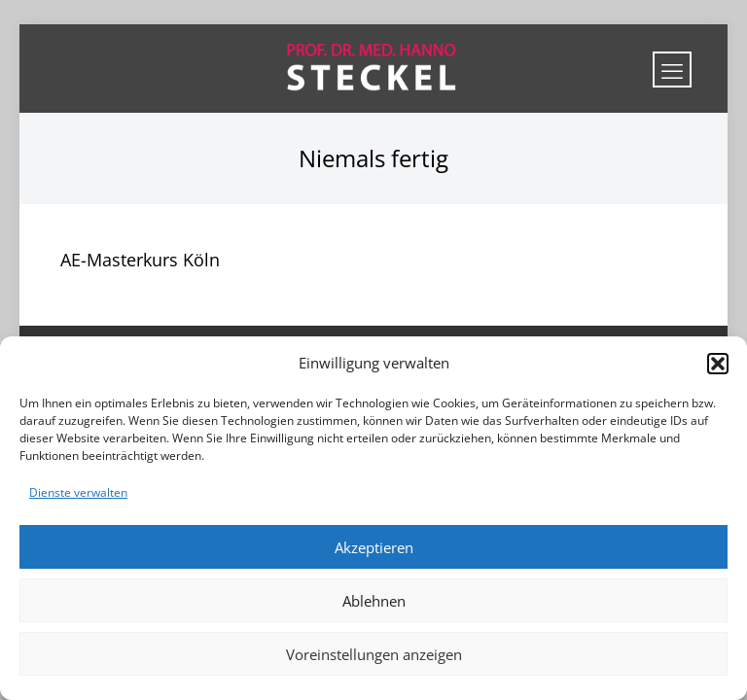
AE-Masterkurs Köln (140, 260)
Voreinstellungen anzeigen (374, 654)
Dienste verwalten (78, 492)
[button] (718, 364)
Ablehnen (374, 601)
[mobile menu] (672, 70)
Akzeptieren (374, 547)
